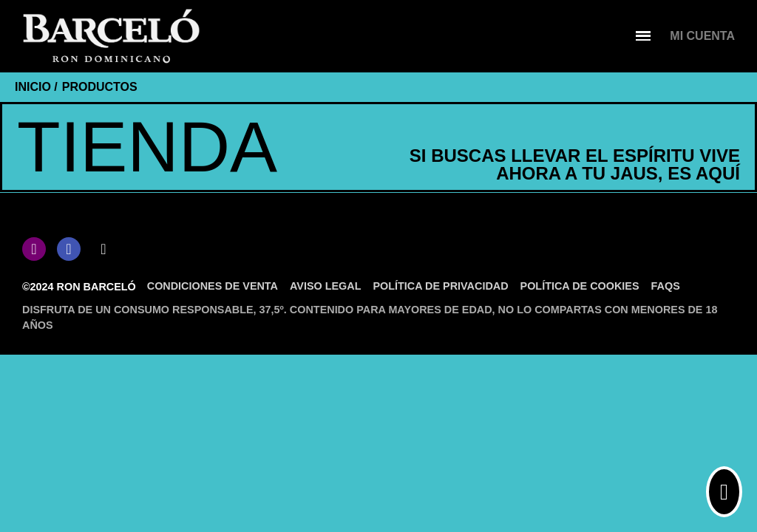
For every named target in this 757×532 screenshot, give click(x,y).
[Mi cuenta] (702, 36)
